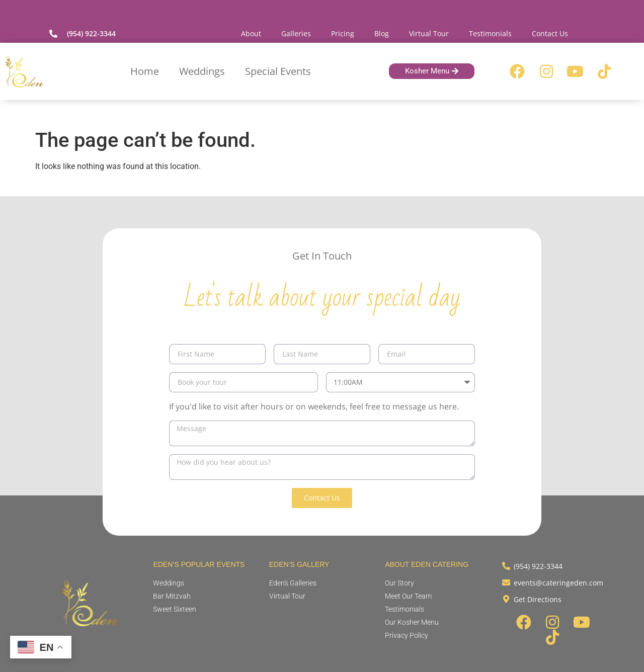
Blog (382, 33)
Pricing (343, 33)
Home (145, 71)
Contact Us (550, 33)
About (251, 33)
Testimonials (490, 33)
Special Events (278, 71)
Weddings (202, 71)
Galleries (296, 33)
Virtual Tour (429, 33)
